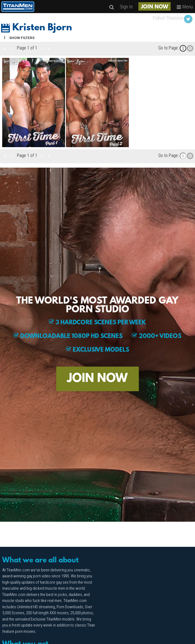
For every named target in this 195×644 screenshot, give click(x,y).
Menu (185, 7)
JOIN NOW (155, 7)
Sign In (126, 7)
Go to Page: (168, 48)
